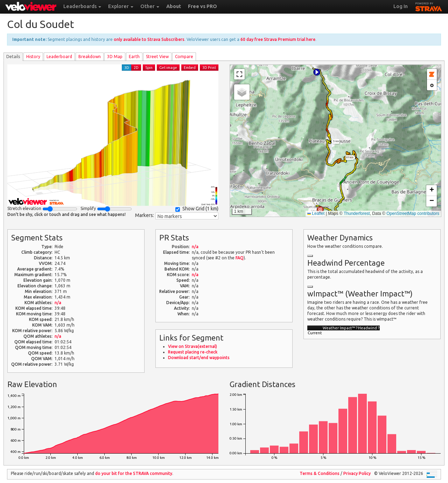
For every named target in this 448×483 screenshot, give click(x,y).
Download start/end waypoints (199, 358)
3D (127, 68)
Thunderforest (357, 213)
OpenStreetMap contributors (413, 213)
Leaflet (316, 213)
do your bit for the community (134, 473)
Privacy (357, 473)
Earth (134, 57)
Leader (59, 57)
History (33, 57)
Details (13, 57)
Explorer (121, 6)
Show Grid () (197, 209)
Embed (190, 68)
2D (136, 68)
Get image (168, 68)
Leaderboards (82, 6)
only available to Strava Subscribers (149, 39)
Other (150, 6)
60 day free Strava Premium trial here (278, 39)
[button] (317, 72)
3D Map (115, 57)
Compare (184, 57)
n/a (58, 303)
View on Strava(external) (192, 346)
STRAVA (429, 6)
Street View (157, 57)
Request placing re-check (193, 352)
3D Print (209, 68)
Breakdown (90, 57)
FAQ (240, 258)
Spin (149, 68)
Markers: (145, 215)
